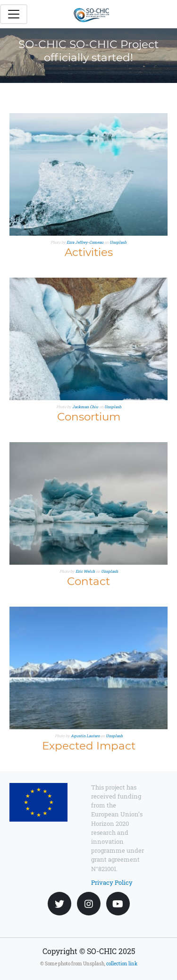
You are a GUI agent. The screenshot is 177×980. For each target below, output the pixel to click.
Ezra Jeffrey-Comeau (85, 242)
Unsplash (118, 242)
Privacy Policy (112, 882)
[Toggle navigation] (14, 14)
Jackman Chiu (85, 407)
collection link (122, 964)
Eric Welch (85, 571)
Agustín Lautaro (85, 736)
